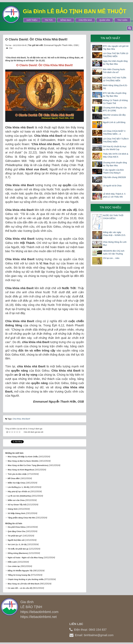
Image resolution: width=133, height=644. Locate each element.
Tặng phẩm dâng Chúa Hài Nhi (21, 517)
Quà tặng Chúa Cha (16, 530)
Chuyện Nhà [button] (85, 20)
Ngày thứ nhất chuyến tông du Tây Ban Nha (115, 63)
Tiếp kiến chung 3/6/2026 (114, 177)
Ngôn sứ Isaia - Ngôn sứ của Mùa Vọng (25, 557)
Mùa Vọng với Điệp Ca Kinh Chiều (23, 456)
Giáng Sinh (13, 508)
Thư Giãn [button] (122, 20)
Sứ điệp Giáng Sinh (16, 512)
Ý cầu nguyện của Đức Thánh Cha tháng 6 (114, 171)
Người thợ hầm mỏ (16, 539)
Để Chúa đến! (14, 478)
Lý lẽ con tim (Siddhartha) (19, 495)
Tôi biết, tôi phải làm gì (18, 548)
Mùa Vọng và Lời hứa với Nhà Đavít (24, 583)
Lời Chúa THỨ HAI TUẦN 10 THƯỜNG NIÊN (115, 79)
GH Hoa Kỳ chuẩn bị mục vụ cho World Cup (115, 148)
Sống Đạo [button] (66, 20)
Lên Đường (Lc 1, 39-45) (18, 486)
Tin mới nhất (110, 38)
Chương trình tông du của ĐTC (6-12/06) (115, 109)
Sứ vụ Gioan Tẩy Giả (17, 504)
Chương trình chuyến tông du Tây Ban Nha (115, 164)
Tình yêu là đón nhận (17, 473)
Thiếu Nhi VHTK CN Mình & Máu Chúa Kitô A (116, 155)
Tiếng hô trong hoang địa (19, 574)
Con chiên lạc (14, 565)
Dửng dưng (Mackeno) (18, 552)
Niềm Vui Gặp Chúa (16, 482)
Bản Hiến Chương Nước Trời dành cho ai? (114, 71)
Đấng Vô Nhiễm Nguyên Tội (20, 570)
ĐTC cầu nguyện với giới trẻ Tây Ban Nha (116, 48)
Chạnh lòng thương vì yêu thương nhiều (26, 578)
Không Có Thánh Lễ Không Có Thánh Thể (115, 102)
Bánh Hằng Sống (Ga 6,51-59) (115, 87)
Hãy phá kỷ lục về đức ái (19, 491)
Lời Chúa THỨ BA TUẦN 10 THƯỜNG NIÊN (116, 55)
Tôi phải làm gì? (15, 535)
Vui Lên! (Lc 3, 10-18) (17, 544)
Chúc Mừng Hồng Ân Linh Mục (115, 243)
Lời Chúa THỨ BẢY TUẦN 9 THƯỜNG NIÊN (116, 140)
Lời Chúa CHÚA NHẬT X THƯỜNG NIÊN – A (114, 132)
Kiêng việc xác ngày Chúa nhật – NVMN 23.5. (114, 234)
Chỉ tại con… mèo (111, 258)
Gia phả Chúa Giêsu (17, 526)
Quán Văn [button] (105, 20)
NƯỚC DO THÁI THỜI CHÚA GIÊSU (113, 217)
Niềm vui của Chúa (16, 499)
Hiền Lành (12, 561)
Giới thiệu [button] (32, 20)
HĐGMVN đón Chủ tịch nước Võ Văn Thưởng (114, 252)
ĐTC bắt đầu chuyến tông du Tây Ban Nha (115, 95)
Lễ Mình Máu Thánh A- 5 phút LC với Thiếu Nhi (114, 195)
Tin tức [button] (49, 20)
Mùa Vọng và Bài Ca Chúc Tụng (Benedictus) (28, 464)
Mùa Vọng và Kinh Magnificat (21, 469)
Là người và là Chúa (112, 186)
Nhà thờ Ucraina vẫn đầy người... (114, 116)
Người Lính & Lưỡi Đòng (114, 122)
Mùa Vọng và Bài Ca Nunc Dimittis (23, 460)
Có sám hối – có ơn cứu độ (20, 587)
